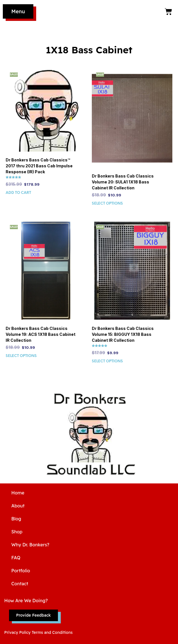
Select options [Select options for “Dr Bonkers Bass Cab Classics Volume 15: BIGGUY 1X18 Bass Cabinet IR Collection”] (107, 361)
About (18, 506)
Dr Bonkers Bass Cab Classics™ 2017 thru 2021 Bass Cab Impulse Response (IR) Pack (39, 166)
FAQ (16, 558)
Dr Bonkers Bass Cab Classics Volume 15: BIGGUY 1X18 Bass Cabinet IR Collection (123, 334)
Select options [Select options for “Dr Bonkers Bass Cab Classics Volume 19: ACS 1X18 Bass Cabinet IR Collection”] (21, 356)
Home (18, 493)
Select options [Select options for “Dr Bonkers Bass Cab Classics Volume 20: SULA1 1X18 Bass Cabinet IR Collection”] (107, 204)
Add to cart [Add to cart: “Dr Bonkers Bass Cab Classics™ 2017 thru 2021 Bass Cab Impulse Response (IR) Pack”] (18, 193)
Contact (20, 584)
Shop (17, 532)
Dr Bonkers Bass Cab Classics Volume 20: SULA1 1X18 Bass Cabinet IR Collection (123, 182)
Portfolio (21, 571)
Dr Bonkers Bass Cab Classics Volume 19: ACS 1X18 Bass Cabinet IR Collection (41, 334)
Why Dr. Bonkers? (30, 545)
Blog (16, 519)
